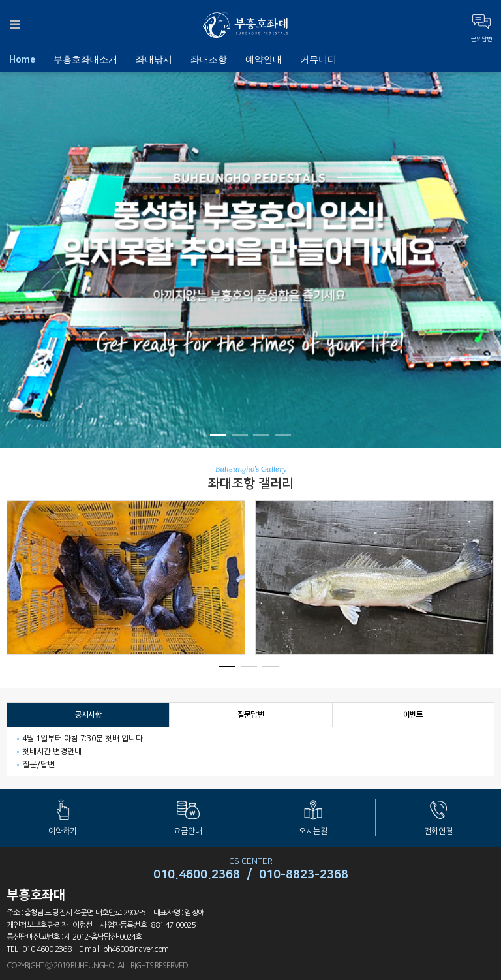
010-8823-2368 (304, 875)
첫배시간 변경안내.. (54, 752)
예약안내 (264, 59)
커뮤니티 (318, 59)
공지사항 (88, 715)
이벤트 (413, 715)
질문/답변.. (41, 765)
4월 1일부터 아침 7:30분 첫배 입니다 (83, 739)
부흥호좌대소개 (85, 59)
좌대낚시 (154, 59)
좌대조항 (209, 59)
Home (22, 59)
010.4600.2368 (197, 875)
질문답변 (251, 715)
